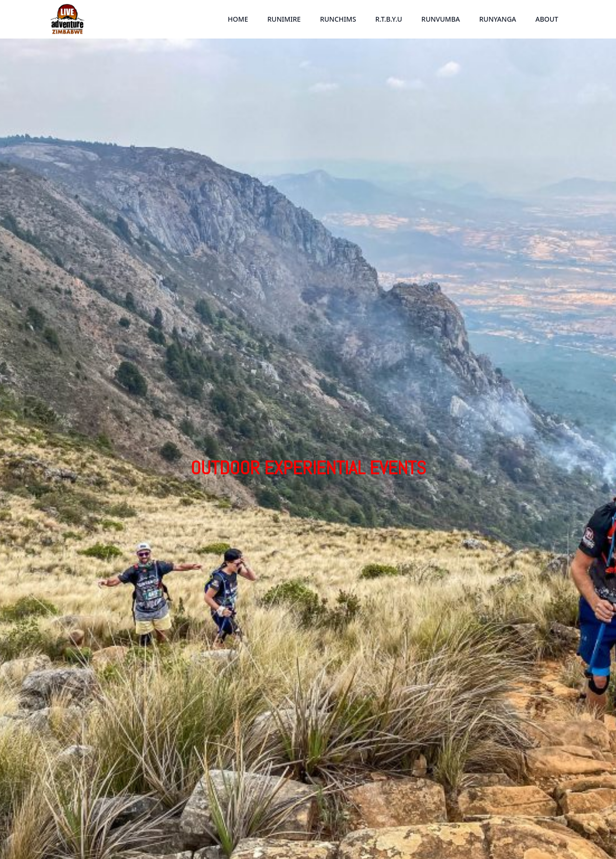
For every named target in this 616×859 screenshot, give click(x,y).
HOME (238, 19)
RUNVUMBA (441, 19)
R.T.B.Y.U (389, 19)
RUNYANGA (498, 19)
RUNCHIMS (338, 19)
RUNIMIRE (284, 19)
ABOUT (547, 19)
